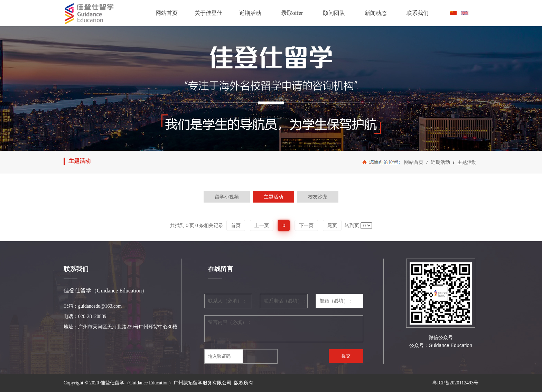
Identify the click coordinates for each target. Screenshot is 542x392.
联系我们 (418, 13)
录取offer (292, 13)
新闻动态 (376, 13)
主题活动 (466, 162)
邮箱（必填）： (336, 301)
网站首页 (167, 13)
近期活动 (250, 13)
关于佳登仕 (208, 13)
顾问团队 (334, 13)
